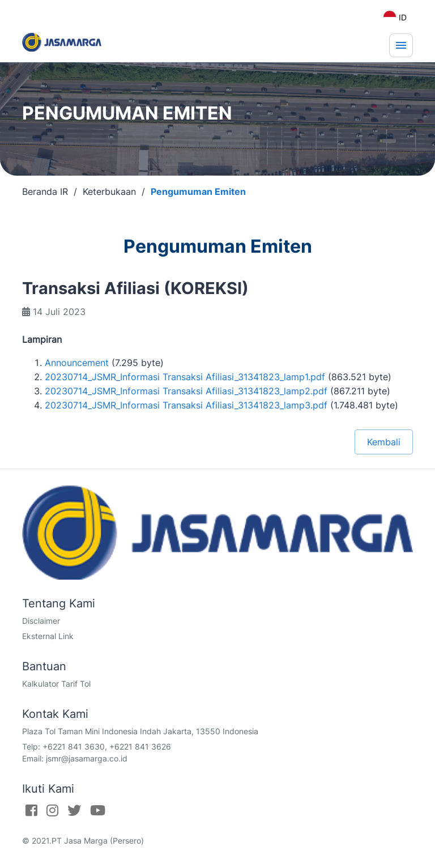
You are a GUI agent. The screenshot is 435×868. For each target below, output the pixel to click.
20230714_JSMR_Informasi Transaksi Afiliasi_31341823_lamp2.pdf (186, 391)
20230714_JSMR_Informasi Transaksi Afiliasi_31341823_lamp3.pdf (186, 405)
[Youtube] (98, 810)
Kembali (384, 442)
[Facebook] (31, 810)
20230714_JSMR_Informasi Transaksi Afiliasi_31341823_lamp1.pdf (185, 377)
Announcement (77, 363)
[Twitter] (74, 810)
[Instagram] (52, 810)
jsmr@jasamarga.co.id (87, 758)
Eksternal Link (48, 636)
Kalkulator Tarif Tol (56, 684)
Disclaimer (41, 621)
